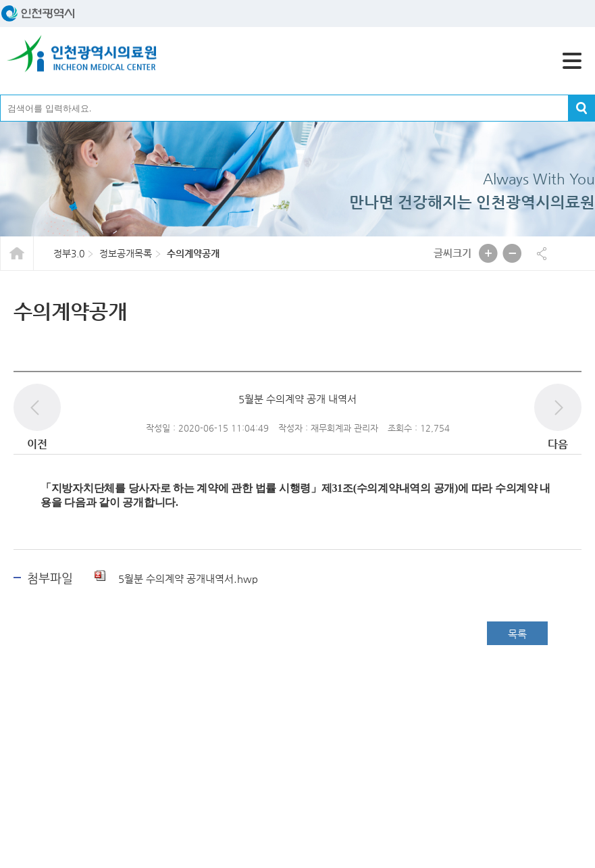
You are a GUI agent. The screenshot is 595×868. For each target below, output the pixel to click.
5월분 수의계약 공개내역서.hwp (176, 579)
